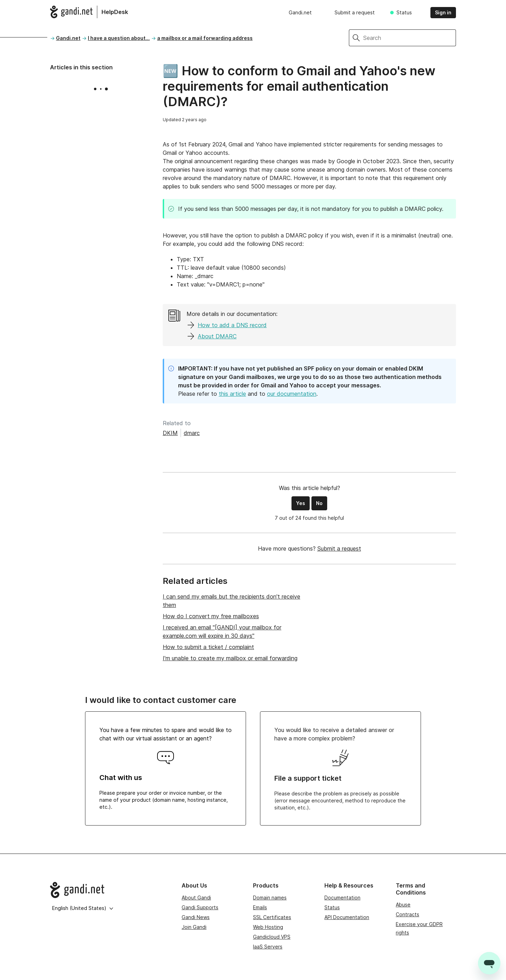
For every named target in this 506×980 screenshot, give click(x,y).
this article (232, 394)
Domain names (270, 898)
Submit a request (355, 12)
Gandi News (196, 917)
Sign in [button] (443, 12)
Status (404, 12)
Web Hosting (268, 927)
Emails (260, 907)
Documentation (342, 898)
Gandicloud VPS (272, 937)
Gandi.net (300, 12)
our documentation (292, 394)
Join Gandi (194, 927)
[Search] (410, 38)
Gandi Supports (200, 907)
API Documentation (347, 917)
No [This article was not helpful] (319, 503)
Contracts (407, 914)
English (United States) (83, 908)
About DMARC (217, 336)
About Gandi (196, 898)
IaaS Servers (268, 947)
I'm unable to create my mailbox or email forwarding (230, 658)
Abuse (403, 905)
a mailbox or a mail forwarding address (205, 38)
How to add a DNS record (232, 325)
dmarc (192, 433)
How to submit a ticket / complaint (208, 647)
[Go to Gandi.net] (110, 890)
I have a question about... (119, 38)
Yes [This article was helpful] (301, 503)
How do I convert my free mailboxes (211, 616)
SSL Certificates (272, 917)
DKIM (170, 433)
